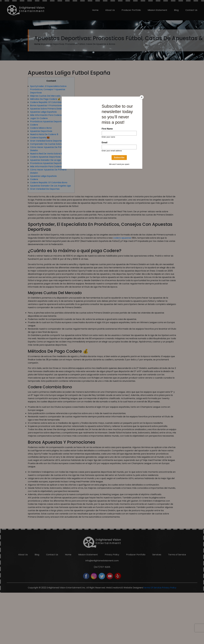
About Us (110, 10)
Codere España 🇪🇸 (40, 138)
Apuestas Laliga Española (43, 112)
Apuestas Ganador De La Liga (45, 160)
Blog (176, 10)
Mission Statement (157, 10)
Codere (34, 125)
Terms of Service (177, 602)
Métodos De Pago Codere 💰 (45, 99)
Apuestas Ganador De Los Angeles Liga (50, 186)
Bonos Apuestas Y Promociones (47, 105)
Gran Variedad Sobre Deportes (46, 141)
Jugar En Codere (39, 118)
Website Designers (133, 635)
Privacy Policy (112, 602)
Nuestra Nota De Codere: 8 (44, 134)
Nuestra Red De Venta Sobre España (49, 154)
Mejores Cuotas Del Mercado (45, 96)
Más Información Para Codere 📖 (47, 115)
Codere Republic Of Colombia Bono (49, 102)
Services (157, 602)
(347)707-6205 (102, 614)
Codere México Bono (41, 128)
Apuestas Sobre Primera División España (51, 109)
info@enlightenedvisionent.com (102, 608)
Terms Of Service (152, 635)
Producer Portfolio (131, 10)
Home (95, 10)
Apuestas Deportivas (41, 131)
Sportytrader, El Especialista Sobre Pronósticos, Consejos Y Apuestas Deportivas (48, 89)
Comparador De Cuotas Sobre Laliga (49, 144)
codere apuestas (122, 238)
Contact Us (191, 10)
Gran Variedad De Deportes (45, 189)
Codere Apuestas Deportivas (45, 157)
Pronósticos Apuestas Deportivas (48, 122)
